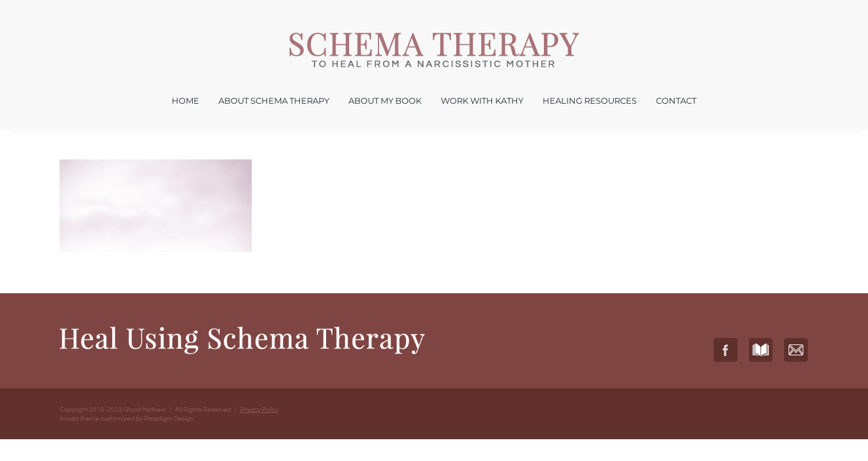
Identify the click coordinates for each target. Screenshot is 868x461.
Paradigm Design (169, 419)
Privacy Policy (259, 410)
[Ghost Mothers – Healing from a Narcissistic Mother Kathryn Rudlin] (434, 37)
